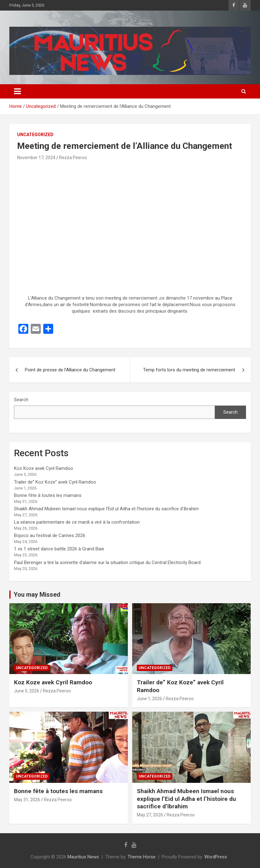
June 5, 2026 (27, 691)
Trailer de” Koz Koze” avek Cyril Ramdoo (55, 482)
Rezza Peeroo (73, 158)
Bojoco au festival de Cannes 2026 (50, 535)
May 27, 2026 (150, 815)
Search (21, 400)
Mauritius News (83, 857)
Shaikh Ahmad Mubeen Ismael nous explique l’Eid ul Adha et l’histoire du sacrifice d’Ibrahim (106, 509)
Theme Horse (142, 857)
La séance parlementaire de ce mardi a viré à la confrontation (77, 522)
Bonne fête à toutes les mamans (48, 495)
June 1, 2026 (149, 699)
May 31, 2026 (27, 800)
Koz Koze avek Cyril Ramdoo (44, 468)
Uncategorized (35, 135)
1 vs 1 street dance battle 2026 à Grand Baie (59, 549)
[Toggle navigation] (17, 91)
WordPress (216, 857)
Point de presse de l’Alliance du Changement (70, 370)
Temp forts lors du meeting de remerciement (189, 370)
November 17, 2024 (36, 158)
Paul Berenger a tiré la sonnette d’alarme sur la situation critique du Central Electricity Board (107, 563)
